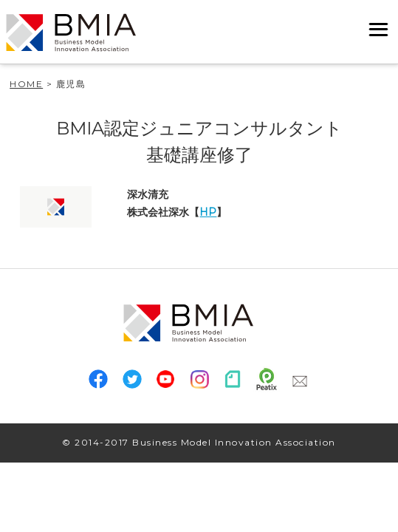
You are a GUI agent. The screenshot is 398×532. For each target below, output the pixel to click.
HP (208, 212)
